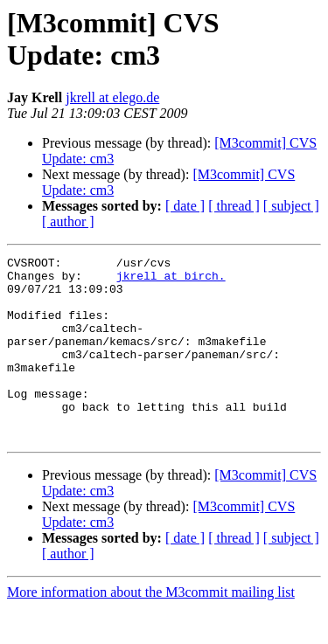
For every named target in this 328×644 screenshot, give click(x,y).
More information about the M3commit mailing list (151, 629)
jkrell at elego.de (112, 97)
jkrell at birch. (171, 280)
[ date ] (185, 206)
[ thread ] (234, 206)
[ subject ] (291, 206)
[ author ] (68, 222)
